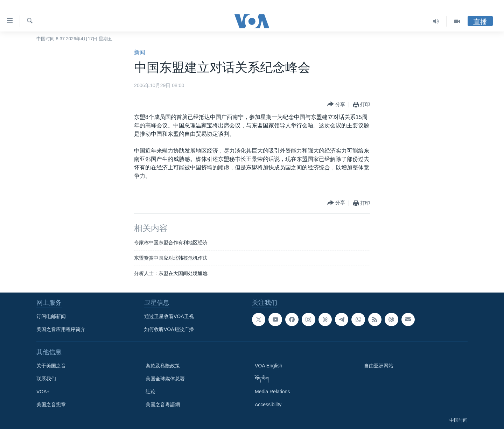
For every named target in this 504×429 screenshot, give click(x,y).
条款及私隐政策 (163, 366)
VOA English (269, 366)
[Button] (336, 104)
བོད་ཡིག (262, 379)
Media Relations (272, 392)
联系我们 (46, 379)
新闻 (140, 52)
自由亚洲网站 (379, 366)
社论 (150, 392)
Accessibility (268, 405)
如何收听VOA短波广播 (169, 329)
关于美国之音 (51, 366)
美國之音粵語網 (163, 405)
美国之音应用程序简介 (61, 329)
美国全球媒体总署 (165, 379)
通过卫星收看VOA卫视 (169, 316)
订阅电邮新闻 (51, 316)
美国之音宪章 (51, 405)
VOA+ (43, 392)
